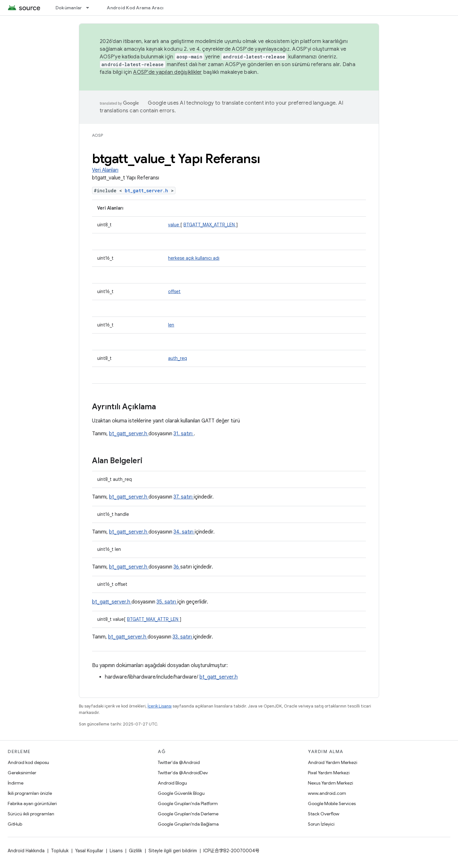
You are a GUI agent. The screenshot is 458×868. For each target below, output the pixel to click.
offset (174, 291)
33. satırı (183, 637)
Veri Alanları (105, 170)
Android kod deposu (28, 762)
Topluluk (60, 851)
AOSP (98, 135)
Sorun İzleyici (321, 824)
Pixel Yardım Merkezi (329, 773)
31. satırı (184, 434)
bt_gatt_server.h (148, 191)
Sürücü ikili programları (31, 814)
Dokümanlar (69, 8)
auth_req (178, 358)
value (174, 225)
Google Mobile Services (332, 803)
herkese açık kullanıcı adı (194, 258)
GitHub (15, 824)
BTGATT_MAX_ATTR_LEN (210, 225)
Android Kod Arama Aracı (135, 8)
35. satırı (167, 602)
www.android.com (327, 793)
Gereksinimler (22, 773)
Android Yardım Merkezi (333, 762)
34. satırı (184, 532)
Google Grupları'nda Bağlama (188, 824)
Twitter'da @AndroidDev (183, 773)
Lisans (116, 851)
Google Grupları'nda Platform (188, 803)
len (171, 325)
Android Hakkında (26, 851)
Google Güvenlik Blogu (181, 793)
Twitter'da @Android (179, 762)
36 (177, 567)
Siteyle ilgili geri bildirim (173, 851)
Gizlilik (136, 851)
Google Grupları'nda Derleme (188, 814)
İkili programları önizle (30, 793)
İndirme (16, 783)
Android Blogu (172, 783)
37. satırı (184, 497)
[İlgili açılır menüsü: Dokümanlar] (90, 8)
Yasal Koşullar (89, 851)
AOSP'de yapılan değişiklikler (167, 72)
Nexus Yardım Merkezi (331, 783)
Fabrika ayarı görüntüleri (32, 803)
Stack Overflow (324, 814)
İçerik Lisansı (160, 706)
